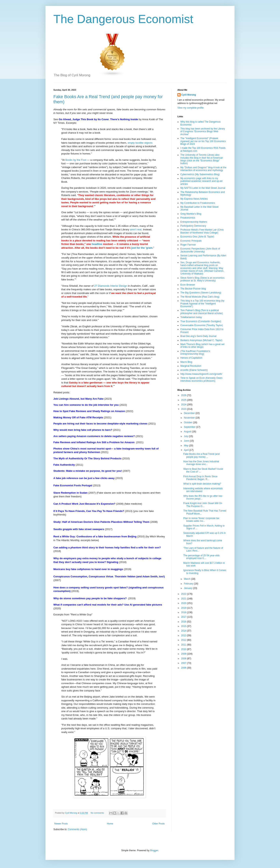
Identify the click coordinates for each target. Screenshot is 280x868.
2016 (184, 622)
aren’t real (136, 229)
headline (97, 244)
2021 (184, 599)
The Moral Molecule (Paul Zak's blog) (200, 297)
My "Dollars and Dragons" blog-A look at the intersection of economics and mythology (203, 169)
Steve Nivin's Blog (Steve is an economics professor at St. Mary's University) (202, 279)
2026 (184, 395)
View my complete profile (191, 108)
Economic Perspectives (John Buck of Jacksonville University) (200, 250)
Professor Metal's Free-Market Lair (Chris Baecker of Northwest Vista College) (202, 231)
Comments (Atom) (77, 829)
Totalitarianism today (191, 317)
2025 (184, 400)
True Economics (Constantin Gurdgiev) (201, 321)
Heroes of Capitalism (191, 358)
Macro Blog (186, 362)
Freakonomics (188, 218)
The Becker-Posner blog (193, 289)
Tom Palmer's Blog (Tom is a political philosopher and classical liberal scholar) (202, 312)
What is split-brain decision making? (202, 484)
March (188, 579)
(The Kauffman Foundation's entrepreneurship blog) (195, 353)
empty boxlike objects (140, 143)
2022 (184, 594)
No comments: (98, 813)
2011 (184, 645)
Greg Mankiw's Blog (191, 214)
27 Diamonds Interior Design (111, 286)
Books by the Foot (76, 160)
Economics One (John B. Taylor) (197, 237)
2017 (184, 617)
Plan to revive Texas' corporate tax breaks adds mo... (201, 520)
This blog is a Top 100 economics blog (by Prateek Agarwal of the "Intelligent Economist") (202, 304)
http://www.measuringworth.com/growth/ (201, 374)
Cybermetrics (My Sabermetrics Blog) (200, 174)
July (186, 436)
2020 (184, 603)
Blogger (154, 850)
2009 (184, 654)
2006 (184, 668)
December (190, 413)
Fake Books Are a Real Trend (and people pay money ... (201, 455)
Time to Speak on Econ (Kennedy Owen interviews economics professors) (201, 379)
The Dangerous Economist (123, 19)
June (187, 441)
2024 (184, 405)
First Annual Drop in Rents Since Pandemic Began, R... (200, 478)
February (189, 584)
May (186, 446)
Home (110, 824)
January (188, 588)
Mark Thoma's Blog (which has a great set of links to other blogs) (202, 346)
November (190, 418)
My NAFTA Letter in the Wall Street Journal (203, 188)
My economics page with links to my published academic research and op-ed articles (201, 181)
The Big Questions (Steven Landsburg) (201, 293)
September (190, 427)
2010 (184, 649)
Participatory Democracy (193, 226)
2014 (184, 631)
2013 (184, 635)
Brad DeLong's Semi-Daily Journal (198, 336)
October (188, 422)
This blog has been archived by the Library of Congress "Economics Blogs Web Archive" (203, 132)
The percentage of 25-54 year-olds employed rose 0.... (201, 557)
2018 (184, 612)
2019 (184, 608)
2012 (184, 640)
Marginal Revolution (191, 366)
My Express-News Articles (194, 199)
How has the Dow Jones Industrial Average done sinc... (201, 463)
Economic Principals (191, 241)
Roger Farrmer (188, 245)
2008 (184, 659)
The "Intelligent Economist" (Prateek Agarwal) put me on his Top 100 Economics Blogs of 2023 (203, 141)
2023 (184, 409)
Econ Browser (188, 285)
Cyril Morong (189, 95)
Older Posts (158, 824)
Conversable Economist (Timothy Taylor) (202, 325)
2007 (184, 663)
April (187, 450)
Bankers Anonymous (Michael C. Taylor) (201, 340)
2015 (184, 626)
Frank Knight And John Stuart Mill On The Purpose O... (203, 505)
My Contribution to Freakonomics (198, 203)
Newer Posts (61, 824)
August (188, 432)
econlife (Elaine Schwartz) (194, 370)
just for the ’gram (142, 248)
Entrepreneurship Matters (194, 222)
